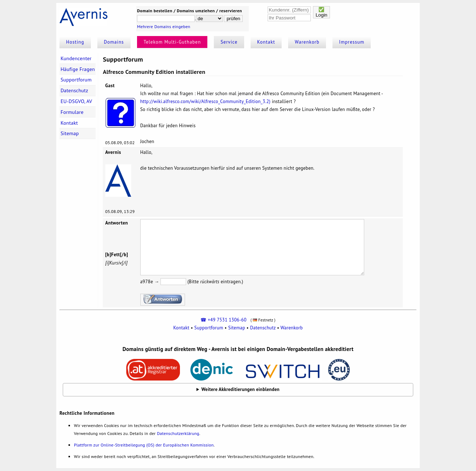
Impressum (352, 42)
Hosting (75, 42)
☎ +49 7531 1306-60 (223, 320)
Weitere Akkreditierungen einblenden (241, 389)
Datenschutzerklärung (178, 433)
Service (229, 42)
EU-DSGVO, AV (76, 101)
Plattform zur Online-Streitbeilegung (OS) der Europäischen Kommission (144, 445)
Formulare (72, 112)
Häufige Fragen (78, 69)
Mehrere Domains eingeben (164, 26)
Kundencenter (76, 58)
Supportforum (76, 80)
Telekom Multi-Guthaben (172, 42)
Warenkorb (307, 42)
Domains (114, 42)
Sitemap (70, 133)
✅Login (321, 12)
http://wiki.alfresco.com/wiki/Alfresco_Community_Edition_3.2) (205, 101)
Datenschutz (74, 90)
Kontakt (266, 42)
